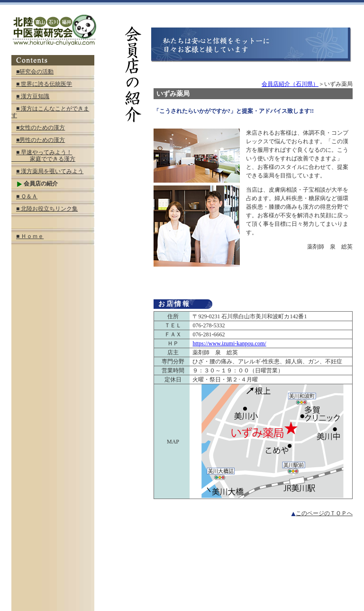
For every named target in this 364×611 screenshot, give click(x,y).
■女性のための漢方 (41, 128)
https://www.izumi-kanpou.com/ (229, 343)
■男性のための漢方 (41, 140)
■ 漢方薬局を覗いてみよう (50, 171)
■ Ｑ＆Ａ (27, 196)
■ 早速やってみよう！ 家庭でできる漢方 (43, 156)
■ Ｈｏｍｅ (30, 236)
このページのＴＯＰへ (322, 513)
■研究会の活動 (35, 72)
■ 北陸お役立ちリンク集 (47, 209)
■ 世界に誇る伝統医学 (44, 84)
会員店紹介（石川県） (290, 84)
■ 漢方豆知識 (33, 96)
